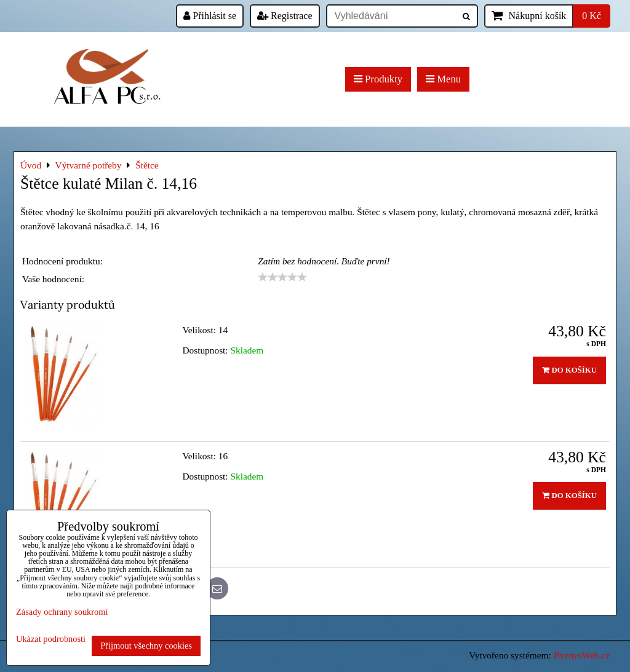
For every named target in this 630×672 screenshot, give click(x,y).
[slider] (282, 277)
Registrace (285, 16)
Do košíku (569, 370)
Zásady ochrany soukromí (62, 612)
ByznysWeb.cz (582, 655)
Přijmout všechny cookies (146, 646)
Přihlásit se (210, 16)
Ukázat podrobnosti (51, 639)
